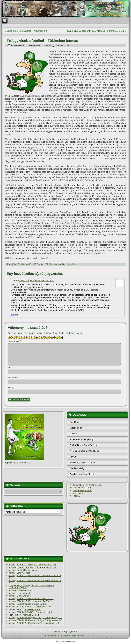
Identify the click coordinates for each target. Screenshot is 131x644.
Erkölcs (57, 632)
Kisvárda (72, 264)
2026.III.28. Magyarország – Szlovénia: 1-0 (38, 623)
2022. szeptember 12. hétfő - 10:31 (37, 280)
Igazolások (78, 493)
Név (10, 367)
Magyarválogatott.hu (19, 585)
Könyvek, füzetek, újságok (82, 462)
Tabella (76, 496)
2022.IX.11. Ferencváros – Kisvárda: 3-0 (27, 31)
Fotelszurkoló (24, 264)
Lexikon (73, 434)
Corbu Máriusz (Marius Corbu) (31, 604)
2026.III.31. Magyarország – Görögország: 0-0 (39, 618)
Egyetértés (73, 632)
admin (12, 565)
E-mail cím (13, 377)
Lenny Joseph (23, 573)
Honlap (11, 388)
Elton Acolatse (24, 596)
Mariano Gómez (24, 590)
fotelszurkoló (60, 264)
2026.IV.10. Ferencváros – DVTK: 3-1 (35, 598)
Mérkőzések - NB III (82, 490)
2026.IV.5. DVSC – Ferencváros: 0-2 (35, 607)
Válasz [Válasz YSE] (15, 315)
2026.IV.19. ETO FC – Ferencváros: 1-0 (36, 565)
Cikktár (73, 457)
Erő (64, 632)
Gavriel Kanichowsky (27, 570)
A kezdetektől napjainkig (81, 439)
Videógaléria (76, 428)
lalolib (67, 45)
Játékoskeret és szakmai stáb (87, 485)
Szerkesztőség (77, 468)
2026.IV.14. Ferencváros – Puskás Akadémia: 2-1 (35, 577)
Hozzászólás (14, 341)
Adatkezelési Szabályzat (82, 474)
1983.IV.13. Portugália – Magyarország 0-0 (31, 586)
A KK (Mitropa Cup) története (84, 445)
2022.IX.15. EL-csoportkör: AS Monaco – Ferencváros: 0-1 (95, 31)
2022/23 (49, 264)
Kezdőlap (74, 422)
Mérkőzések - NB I (82, 488)
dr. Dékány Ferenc (33, 609)
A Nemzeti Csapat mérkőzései (84, 451)
